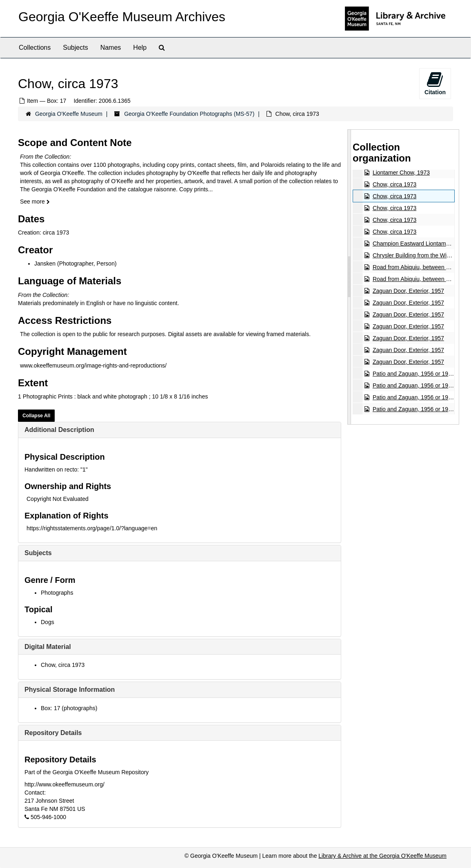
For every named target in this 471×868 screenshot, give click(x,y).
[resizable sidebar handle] (349, 277)
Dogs (48, 622)
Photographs (57, 593)
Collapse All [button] (36, 416)
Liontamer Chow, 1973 (401, 173)
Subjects (75, 48)
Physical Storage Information (70, 690)
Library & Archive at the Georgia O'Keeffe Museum (382, 856)
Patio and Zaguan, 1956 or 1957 (414, 374)
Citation (435, 83)
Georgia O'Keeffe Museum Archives (122, 17)
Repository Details (53, 733)
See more (35, 201)
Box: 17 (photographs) (69, 708)
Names (111, 48)
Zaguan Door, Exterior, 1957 (408, 291)
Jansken (45, 263)
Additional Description (59, 430)
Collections (35, 48)
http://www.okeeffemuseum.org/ (64, 784)
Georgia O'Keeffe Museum (69, 114)
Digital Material (48, 647)
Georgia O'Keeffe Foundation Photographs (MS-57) (189, 114)
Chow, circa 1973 (63, 665)
